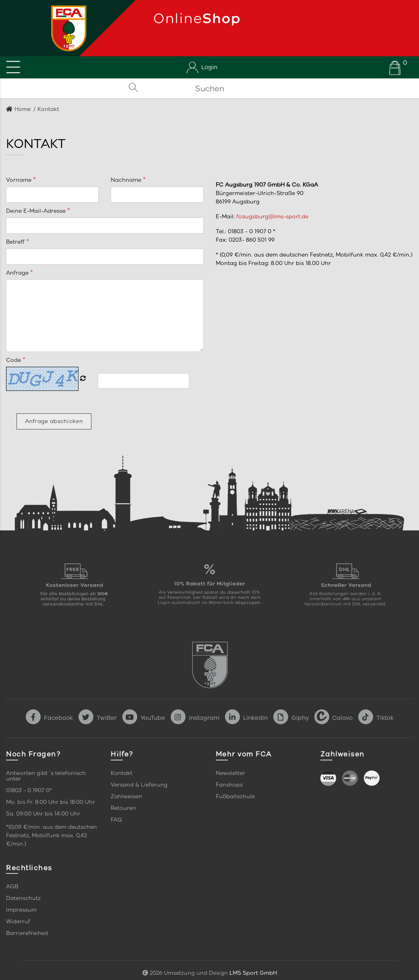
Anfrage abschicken (54, 421)
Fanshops (229, 785)
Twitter (98, 718)
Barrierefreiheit (27, 933)
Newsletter (230, 773)
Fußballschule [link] (235, 796)
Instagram (195, 718)
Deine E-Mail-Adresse (37, 211)
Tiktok (376, 718)
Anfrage (18, 273)
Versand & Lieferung (139, 785)
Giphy (291, 718)
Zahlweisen (126, 796)
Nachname (127, 180)
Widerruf (18, 921)
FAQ (116, 820)
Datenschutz (23, 898)
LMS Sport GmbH (253, 973)
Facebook (49, 718)
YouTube (144, 718)
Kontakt (122, 773)
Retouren (123, 808)
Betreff (16, 242)
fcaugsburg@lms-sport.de (272, 217)
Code (14, 360)
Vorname (20, 180)
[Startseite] (66, 28)
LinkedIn (246, 718)
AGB (12, 887)
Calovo (333, 718)
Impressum (21, 910)
